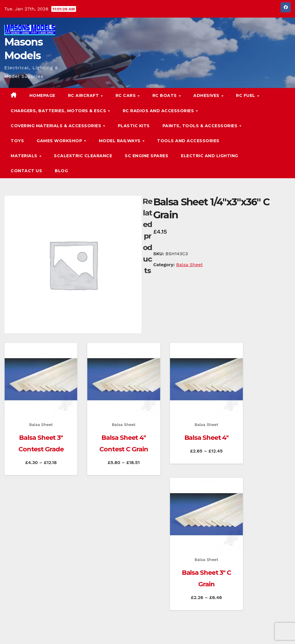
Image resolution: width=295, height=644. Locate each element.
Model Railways (120, 141)
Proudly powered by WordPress (33, 632)
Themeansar (115, 632)
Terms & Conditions (273, 632)
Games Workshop (60, 141)
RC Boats (165, 95)
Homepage (42, 95)
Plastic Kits (134, 126)
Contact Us (26, 171)
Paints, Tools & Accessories (201, 126)
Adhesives (207, 95)
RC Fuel (246, 95)
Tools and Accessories (188, 141)
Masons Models (43, 592)
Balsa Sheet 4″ (184, 428)
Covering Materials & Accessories (57, 126)
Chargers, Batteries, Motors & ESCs (59, 111)
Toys (17, 141)
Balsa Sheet (190, 265)
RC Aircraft (84, 95)
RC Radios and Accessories (159, 111)
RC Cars (126, 95)
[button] (275, 133)
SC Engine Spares (146, 156)
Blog (61, 171)
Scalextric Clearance (83, 156)
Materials (25, 156)
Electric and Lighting (210, 156)
